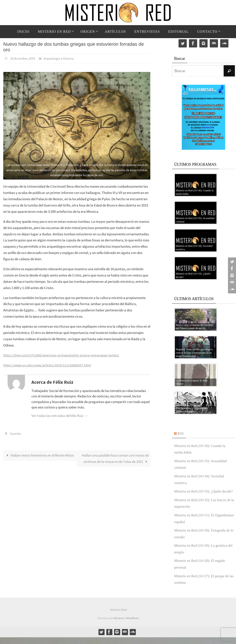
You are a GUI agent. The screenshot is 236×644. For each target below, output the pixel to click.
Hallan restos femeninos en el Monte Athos (39, 455)
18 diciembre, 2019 (24, 58)
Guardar (16, 433)
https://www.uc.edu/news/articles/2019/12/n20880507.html (48, 365)
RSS (181, 433)
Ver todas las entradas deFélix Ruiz (60, 415)
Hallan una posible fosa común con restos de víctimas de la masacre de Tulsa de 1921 (115, 458)
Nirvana (118, 625)
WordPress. (133, 625)
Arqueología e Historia (62, 58)
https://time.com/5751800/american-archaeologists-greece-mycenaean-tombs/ (64, 355)
